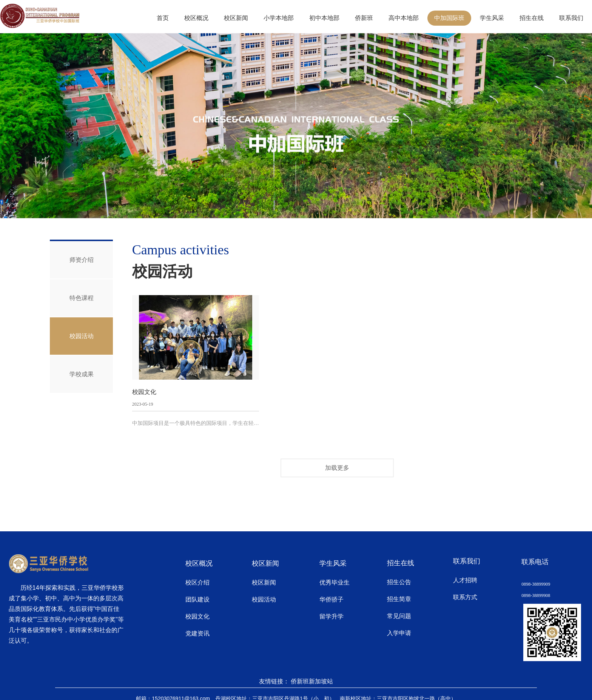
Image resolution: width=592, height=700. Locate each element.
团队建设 (197, 599)
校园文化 (197, 616)
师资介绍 (82, 260)
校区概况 (196, 18)
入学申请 (399, 633)
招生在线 (532, 18)
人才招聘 (465, 580)
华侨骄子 (331, 599)
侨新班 (364, 18)
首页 (163, 18)
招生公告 (399, 582)
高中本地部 (404, 18)
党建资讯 (197, 633)
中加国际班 (449, 18)
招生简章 (399, 599)
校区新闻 (236, 18)
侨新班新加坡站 (312, 681)
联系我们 (571, 18)
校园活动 (82, 336)
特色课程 (82, 298)
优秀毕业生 (335, 582)
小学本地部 (279, 18)
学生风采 (492, 18)
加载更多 (337, 468)
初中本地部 (324, 18)
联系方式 (465, 597)
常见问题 (399, 616)
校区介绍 (197, 582)
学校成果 (82, 375)
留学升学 (331, 616)
